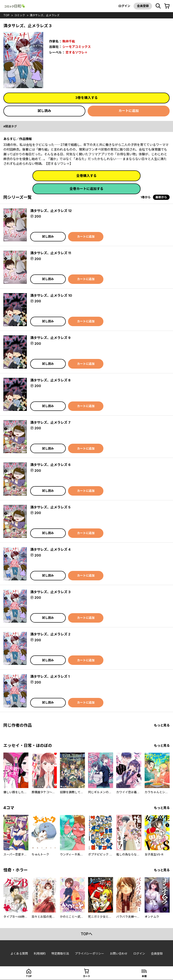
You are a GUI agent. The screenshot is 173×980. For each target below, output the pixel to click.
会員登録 (143, 6)
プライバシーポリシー (89, 953)
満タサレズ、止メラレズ (45, 15)
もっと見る (162, 725)
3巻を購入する (86, 98)
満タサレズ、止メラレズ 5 (50, 507)
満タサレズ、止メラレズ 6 (50, 465)
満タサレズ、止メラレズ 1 (50, 676)
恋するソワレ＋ (77, 52)
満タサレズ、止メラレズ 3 (50, 592)
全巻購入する (86, 176)
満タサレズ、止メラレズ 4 (50, 549)
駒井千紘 (69, 41)
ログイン (124, 6)
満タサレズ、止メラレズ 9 (50, 338)
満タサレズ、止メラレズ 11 (51, 253)
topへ (86, 934)
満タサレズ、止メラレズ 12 (51, 211)
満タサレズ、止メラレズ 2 (50, 634)
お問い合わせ (119, 953)
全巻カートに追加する (86, 189)
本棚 (144, 976)
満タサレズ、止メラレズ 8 (50, 380)
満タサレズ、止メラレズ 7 (50, 422)
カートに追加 (129, 111)
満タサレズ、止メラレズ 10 (51, 295)
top (6, 15)
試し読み (44, 111)
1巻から (146, 197)
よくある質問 (19, 953)
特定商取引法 (60, 953)
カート (87, 976)
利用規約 (40, 953)
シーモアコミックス (77, 47)
